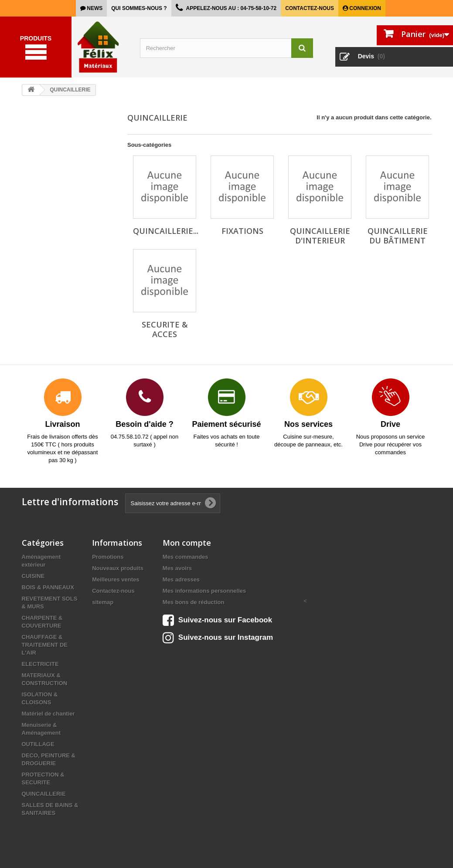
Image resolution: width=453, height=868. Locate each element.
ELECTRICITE (40, 664)
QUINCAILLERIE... (166, 231)
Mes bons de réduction (194, 602)
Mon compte (187, 543)
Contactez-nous (310, 8)
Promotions (108, 557)
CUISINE (33, 576)
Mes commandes (186, 557)
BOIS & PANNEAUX (48, 587)
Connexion (364, 8)
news (94, 8)
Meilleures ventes (116, 579)
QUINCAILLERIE (44, 794)
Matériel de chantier (48, 714)
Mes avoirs (177, 568)
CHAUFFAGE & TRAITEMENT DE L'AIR (45, 645)
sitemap (103, 602)
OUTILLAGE (38, 744)
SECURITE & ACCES (165, 329)
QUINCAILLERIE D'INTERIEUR (320, 236)
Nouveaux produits (118, 568)
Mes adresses (181, 579)
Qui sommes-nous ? (139, 8)
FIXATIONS (242, 231)
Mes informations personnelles (204, 591)
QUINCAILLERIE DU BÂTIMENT (398, 236)
